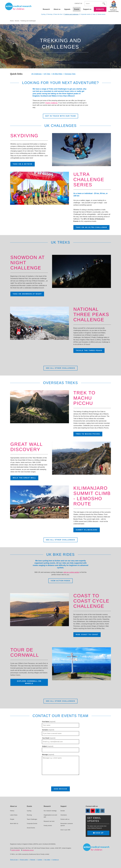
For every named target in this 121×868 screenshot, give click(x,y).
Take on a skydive (23, 164)
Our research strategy (50, 811)
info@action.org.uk (28, 850)
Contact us (78, 3)
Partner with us (65, 819)
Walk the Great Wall (24, 478)
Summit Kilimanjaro (87, 530)
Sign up (98, 833)
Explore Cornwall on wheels (29, 682)
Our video (47, 860)
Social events (102, 14)
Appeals (67, 9)
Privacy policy (24, 860)
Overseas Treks (70, 74)
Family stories (48, 826)
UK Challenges (37, 74)
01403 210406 (15, 850)
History (12, 811)
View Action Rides (60, 581)
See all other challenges (60, 368)
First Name (49, 722)
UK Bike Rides (57, 74)
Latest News (14, 815)
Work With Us (14, 823)
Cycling (43, 14)
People (12, 819)
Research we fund (49, 821)
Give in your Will (65, 830)
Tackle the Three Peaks (89, 350)
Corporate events (86, 14)
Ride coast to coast (87, 635)
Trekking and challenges (71, 14)
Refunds (33, 860)
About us (57, 9)
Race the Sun (58, 14)
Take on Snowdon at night (27, 294)
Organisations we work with (50, 816)
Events (17, 21)
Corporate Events (32, 823)
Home (12, 21)
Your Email (49, 738)
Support (63, 806)
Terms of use (14, 860)
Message (48, 754)
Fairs (94, 14)
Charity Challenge (51, 103)
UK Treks (47, 74)
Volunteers (64, 815)
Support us (87, 9)
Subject (48, 746)
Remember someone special (67, 825)
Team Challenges (32, 819)
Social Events (31, 828)
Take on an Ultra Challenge (91, 227)
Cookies (40, 860)
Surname (48, 730)
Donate (100, 9)
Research (46, 9)
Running (50, 14)
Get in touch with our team (60, 116)
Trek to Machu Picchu (88, 434)
